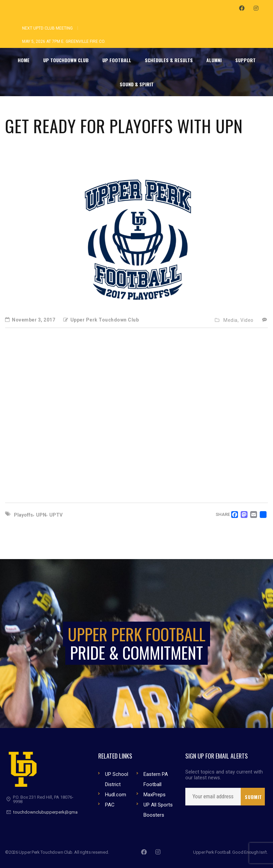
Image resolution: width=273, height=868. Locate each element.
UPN (41, 515)
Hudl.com (116, 795)
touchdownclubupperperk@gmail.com (51, 812)
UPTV (56, 515)
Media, (231, 320)
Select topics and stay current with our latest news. (224, 775)
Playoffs (23, 515)
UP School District (117, 779)
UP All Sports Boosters (158, 810)
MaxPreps (155, 795)
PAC (110, 805)
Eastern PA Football (156, 779)
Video (247, 320)
